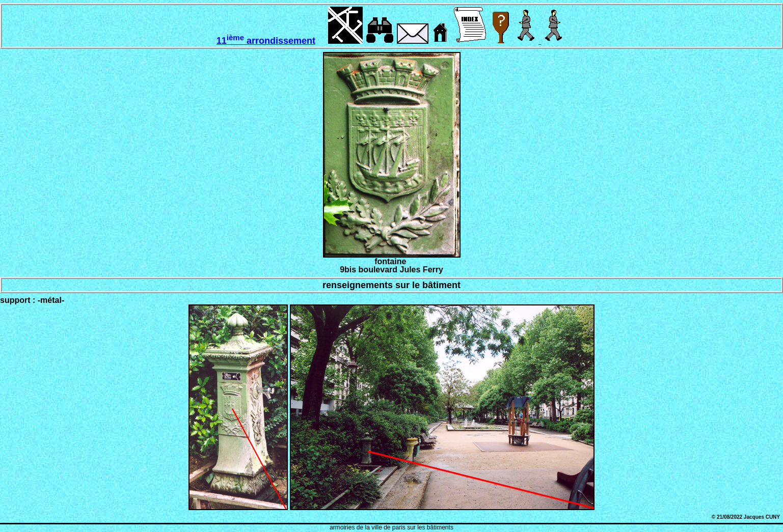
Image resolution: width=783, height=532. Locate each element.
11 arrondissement (266, 41)
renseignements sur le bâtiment (391, 285)
